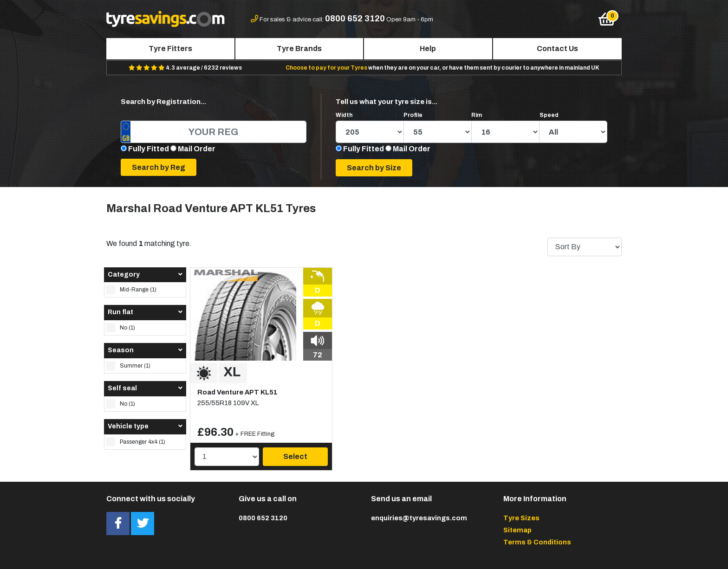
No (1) (120, 328)
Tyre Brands (299, 48)
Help (428, 48)
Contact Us (557, 48)
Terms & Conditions (537, 542)
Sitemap (517, 530)
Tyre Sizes (521, 518)
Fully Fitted (149, 149)
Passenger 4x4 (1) (136, 442)
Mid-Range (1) (131, 290)
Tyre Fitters (170, 48)
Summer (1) (128, 366)
